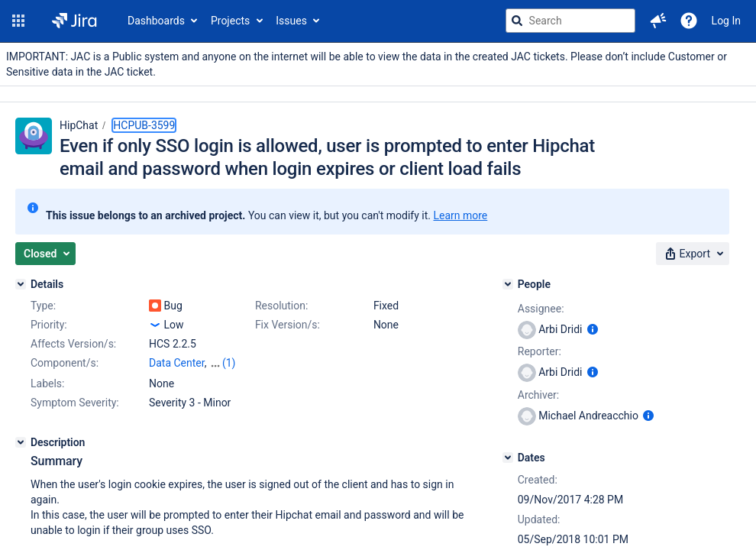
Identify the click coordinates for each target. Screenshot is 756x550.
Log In (726, 21)
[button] (18, 21)
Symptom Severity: (75, 403)
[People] (508, 284)
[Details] (21, 284)
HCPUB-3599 (144, 125)
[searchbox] (570, 21)
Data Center (177, 363)
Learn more (460, 215)
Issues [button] (291, 21)
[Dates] (508, 458)
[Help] (689, 21)
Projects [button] (230, 21)
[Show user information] (593, 329)
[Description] (21, 442)
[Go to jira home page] (74, 21)
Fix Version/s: (288, 325)
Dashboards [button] (156, 21)
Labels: (47, 383)
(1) (229, 363)
